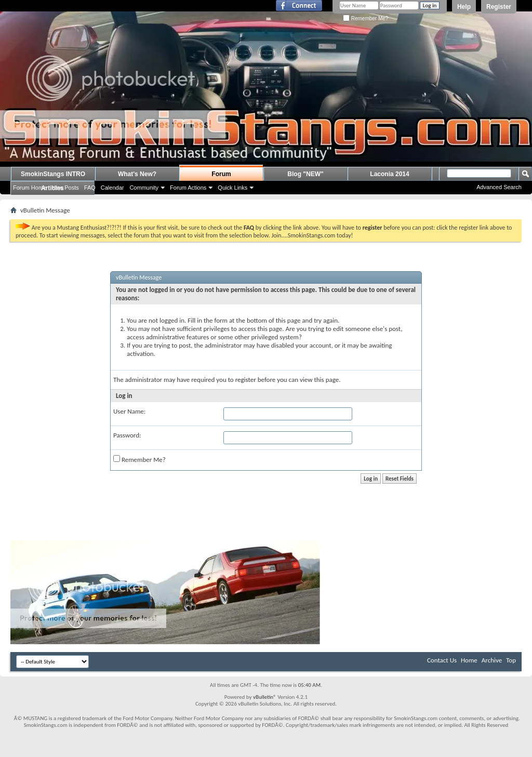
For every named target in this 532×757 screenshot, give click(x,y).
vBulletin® (265, 697)
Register (499, 7)
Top (511, 660)
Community (144, 188)
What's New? (137, 174)
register (246, 380)
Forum (221, 174)
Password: (127, 435)
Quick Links (232, 188)
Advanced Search (499, 187)
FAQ (90, 188)
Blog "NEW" (305, 174)
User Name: (129, 411)
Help (464, 7)
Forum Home (30, 188)
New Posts (65, 188)
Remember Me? (365, 18)
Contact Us (442, 660)
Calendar (112, 188)
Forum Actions (188, 188)
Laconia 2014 (389, 174)
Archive (492, 660)
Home (469, 660)
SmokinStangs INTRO (53, 174)
